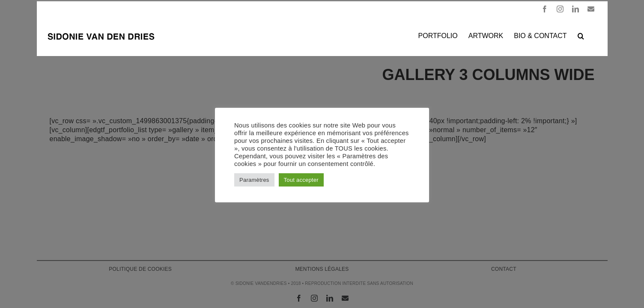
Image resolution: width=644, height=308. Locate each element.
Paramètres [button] (254, 180)
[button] (592, 35)
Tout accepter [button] (301, 180)
